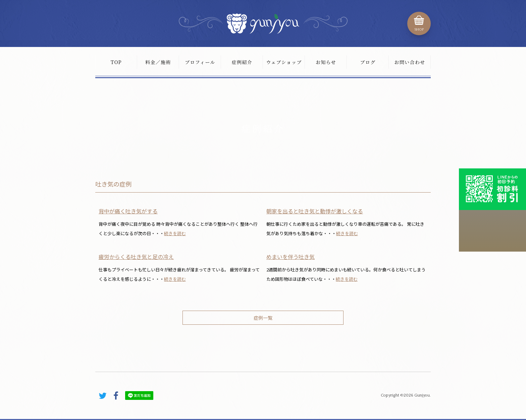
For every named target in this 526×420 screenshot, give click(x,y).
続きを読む (175, 233)
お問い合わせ (410, 62)
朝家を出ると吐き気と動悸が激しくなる (315, 211)
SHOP (419, 30)
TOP (116, 62)
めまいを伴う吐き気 (291, 257)
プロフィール (200, 62)
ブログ (368, 62)
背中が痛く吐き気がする (128, 211)
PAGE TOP (417, 367)
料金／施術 (158, 62)
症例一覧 (263, 318)
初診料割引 (492, 189)
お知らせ (326, 62)
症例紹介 (242, 62)
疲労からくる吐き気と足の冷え (136, 257)
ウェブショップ (284, 62)
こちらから (492, 231)
